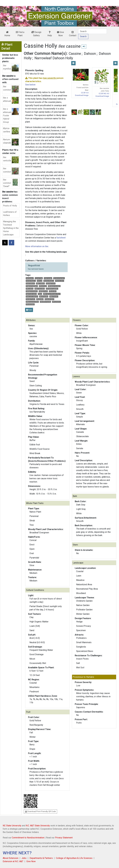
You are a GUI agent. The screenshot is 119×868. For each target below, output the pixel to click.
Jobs (24, 858)
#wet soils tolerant (32, 297)
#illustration (56, 302)
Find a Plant (20, 34)
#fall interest (40, 283)
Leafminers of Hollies (10, 214)
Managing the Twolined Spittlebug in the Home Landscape (11, 228)
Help (50, 34)
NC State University (12, 826)
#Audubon (40, 299)
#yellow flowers (49, 281)
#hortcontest (30, 304)
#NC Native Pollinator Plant (52, 294)
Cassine (75, 54)
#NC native (30, 289)
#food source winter (32, 302)
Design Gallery (36, 34)
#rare (40, 294)
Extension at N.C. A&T (13, 861)
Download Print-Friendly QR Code (40, 811)
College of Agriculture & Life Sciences (74, 858)
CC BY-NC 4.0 (104, 94)
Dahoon (90, 54)
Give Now (60, 34)
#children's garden (52, 289)
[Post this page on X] (5, 243)
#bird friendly (44, 297)
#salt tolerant (30, 283)
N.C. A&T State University (38, 826)
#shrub (40, 281)
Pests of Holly (10, 206)
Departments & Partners (41, 858)
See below (30, 85)
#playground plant (32, 291)
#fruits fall (53, 291)
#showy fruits (51, 283)
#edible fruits (43, 291)
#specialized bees (32, 286)
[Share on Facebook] (12, 243)
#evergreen (30, 278)
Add (29, 310)
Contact (73, 34)
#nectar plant (60, 281)
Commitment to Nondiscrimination (28, 838)
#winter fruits (30, 299)
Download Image (82, 95)
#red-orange (48, 278)
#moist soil (43, 286)
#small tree (39, 278)
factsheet (61, 238)
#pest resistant (40, 289)
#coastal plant (49, 299)
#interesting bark (59, 278)
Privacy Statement (64, 838)
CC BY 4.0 (85, 93)
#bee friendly (54, 297)
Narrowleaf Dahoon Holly (54, 58)
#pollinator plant (31, 294)
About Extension (11, 858)
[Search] (93, 31)
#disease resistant (54, 286)
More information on (37, 246)
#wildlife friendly (45, 302)
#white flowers (31, 281)
